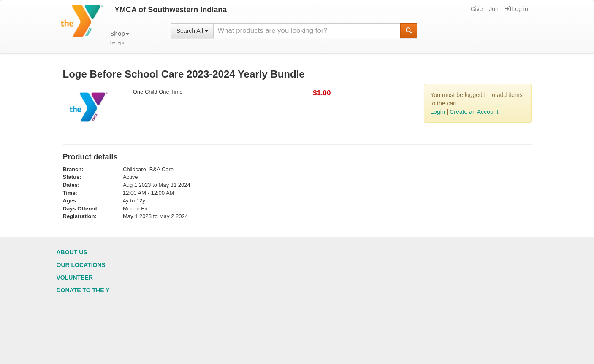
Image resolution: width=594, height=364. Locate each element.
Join (494, 9)
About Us (72, 252)
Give (476, 9)
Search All (192, 31)
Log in (517, 9)
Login (438, 112)
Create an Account (474, 112)
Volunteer (75, 278)
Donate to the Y (83, 290)
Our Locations (81, 265)
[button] (120, 38)
